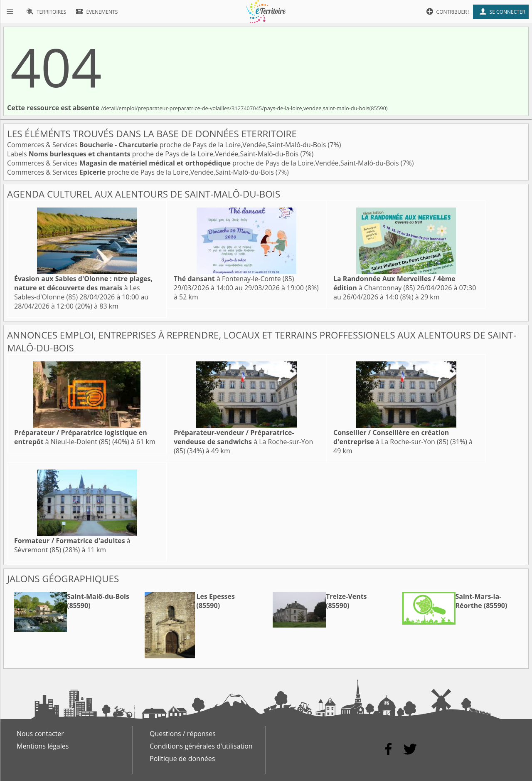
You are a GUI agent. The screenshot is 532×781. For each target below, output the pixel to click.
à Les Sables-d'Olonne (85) (83, 288)
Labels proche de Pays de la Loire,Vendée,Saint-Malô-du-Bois (154, 154)
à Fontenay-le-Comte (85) (234, 279)
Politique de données (182, 759)
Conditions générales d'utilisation (201, 746)
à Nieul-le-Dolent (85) (81, 437)
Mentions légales (43, 746)
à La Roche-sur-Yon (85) (243, 442)
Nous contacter (40, 734)
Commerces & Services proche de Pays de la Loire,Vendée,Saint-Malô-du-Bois (167, 145)
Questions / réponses (183, 734)
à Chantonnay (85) (394, 283)
